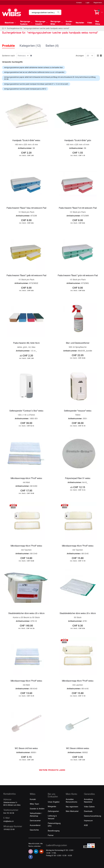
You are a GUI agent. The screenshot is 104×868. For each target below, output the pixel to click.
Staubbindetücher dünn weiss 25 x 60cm (26, 613)
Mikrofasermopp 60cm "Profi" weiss (26, 478)
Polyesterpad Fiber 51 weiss (78, 478)
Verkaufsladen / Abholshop (36, 814)
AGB (86, 825)
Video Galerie (89, 807)
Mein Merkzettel (72, 811)
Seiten (52, 45)
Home (3, 28)
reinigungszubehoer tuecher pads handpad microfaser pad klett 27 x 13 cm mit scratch (36, 84)
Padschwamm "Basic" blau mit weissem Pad (26, 208)
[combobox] (45, 12)
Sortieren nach (8, 55)
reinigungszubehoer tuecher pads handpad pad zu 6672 (25, 89)
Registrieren (98, 3)
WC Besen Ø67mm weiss (26, 748)
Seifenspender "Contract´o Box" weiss (26, 411)
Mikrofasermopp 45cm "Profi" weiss (78, 546)
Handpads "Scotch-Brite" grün (78, 140)
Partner (51, 835)
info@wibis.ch (9, 821)
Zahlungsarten (53, 811)
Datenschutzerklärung (92, 816)
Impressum (88, 820)
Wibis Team (34, 804)
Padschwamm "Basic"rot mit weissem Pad (78, 208)
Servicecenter (35, 820)
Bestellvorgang (54, 831)
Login (88, 3)
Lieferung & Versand (52, 817)
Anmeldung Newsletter (88, 801)
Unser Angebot (54, 802)
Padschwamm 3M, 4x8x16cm (26, 343)
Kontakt (79, 3)
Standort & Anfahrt (37, 809)
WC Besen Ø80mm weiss (78, 748)
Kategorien (30, 45)
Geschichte (34, 830)
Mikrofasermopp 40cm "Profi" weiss (26, 546)
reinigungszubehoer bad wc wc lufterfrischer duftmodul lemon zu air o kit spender (34, 72)
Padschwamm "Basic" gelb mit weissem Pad (26, 275)
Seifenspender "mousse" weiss (78, 411)
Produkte (8, 46)
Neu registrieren (72, 807)
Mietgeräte (52, 806)
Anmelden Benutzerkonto (71, 801)
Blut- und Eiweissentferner (78, 343)
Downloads (88, 811)
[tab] (10, 43)
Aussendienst (35, 825)
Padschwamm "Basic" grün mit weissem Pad (78, 275)
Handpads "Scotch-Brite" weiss (26, 140)
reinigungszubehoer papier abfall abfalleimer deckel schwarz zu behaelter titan (33, 67)
